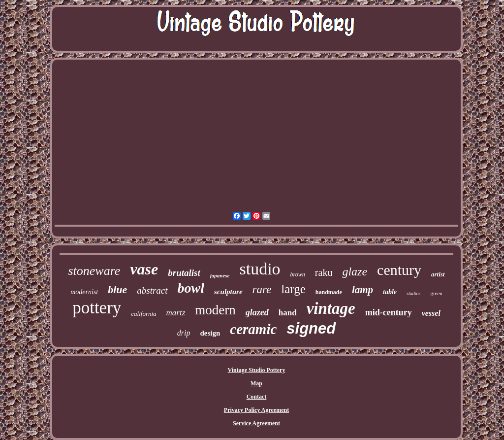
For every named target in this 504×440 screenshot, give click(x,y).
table (390, 292)
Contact (257, 397)
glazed (257, 312)
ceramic (253, 329)
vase (144, 269)
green (436, 293)
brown (298, 274)
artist (438, 274)
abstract (152, 290)
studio (260, 269)
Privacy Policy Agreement (256, 410)
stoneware (94, 271)
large (293, 289)
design (210, 333)
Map (256, 383)
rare (262, 289)
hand (288, 313)
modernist (84, 292)
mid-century (389, 312)
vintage (331, 308)
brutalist (184, 273)
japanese (220, 275)
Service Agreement (256, 423)
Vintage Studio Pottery (257, 370)
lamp (362, 290)
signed (311, 328)
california (143, 314)
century (399, 270)
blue (117, 289)
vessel (431, 313)
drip (184, 333)
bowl (191, 288)
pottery (97, 308)
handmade (329, 292)
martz (176, 313)
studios (413, 293)
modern (215, 310)
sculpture (228, 292)
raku (324, 272)
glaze (355, 271)
